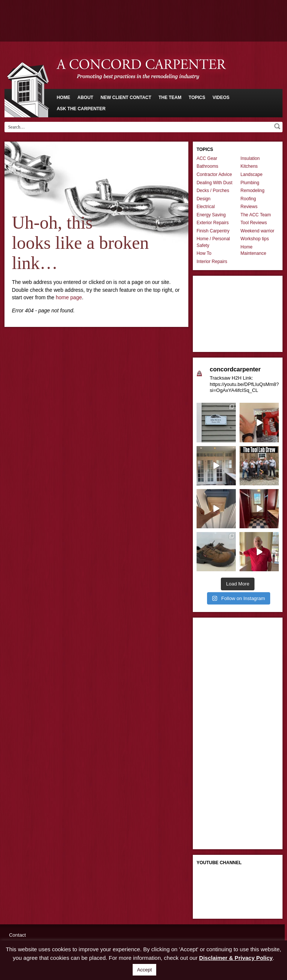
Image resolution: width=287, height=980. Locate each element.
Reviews (249, 207)
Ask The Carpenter (81, 109)
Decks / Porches (213, 191)
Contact (17, 935)
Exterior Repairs (213, 223)
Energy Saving (211, 215)
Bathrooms (207, 166)
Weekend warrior (257, 231)
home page (69, 297)
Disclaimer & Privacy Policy (236, 958)
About (85, 98)
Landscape (252, 174)
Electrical (206, 207)
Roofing (248, 199)
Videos (221, 98)
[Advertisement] (143, 21)
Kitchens (249, 166)
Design (203, 199)
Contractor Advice (214, 174)
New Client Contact (126, 98)
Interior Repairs (212, 262)
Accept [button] (145, 970)
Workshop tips (255, 239)
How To (204, 253)
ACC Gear (207, 158)
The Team (170, 98)
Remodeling (253, 191)
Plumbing (250, 183)
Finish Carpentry (213, 231)
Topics (197, 98)
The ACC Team (256, 215)
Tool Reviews (254, 223)
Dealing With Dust (215, 183)
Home (64, 98)
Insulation (250, 158)
